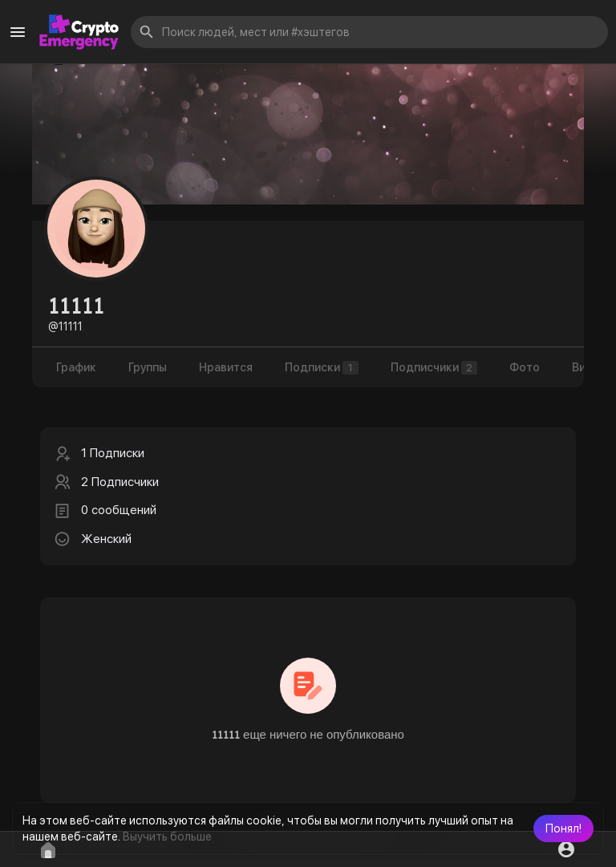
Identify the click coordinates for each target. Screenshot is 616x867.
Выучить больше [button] (167, 837)
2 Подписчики (120, 482)
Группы (148, 367)
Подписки (322, 368)
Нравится (226, 367)
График (76, 367)
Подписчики (434, 368)
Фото (525, 367)
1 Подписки (113, 453)
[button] (563, 829)
